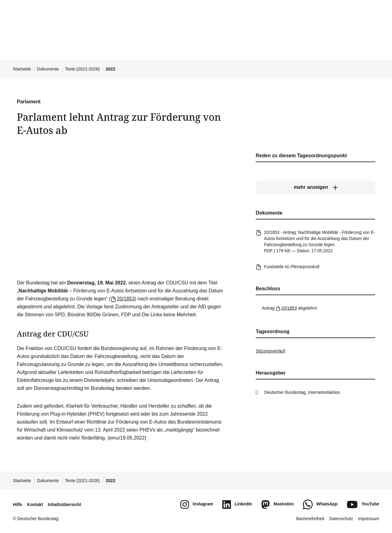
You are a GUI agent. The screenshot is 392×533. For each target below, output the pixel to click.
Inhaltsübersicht (64, 504)
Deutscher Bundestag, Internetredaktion (302, 392)
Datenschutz (341, 519)
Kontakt (35, 504)
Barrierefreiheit (310, 519)
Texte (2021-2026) (82, 69)
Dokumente (48, 69)
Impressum (369, 519)
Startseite (22, 69)
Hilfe (17, 504)
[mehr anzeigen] (315, 187)
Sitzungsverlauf (270, 351)
